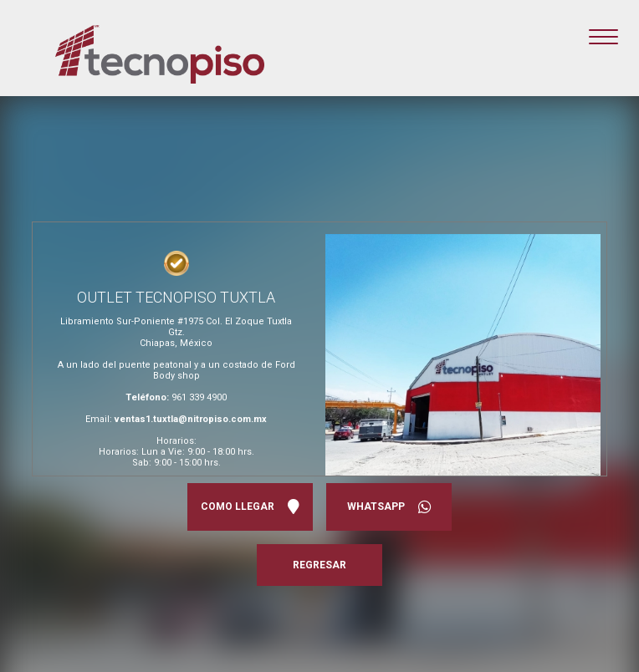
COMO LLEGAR (250, 507)
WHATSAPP (389, 507)
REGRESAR (319, 565)
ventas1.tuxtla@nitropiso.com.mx (191, 419)
